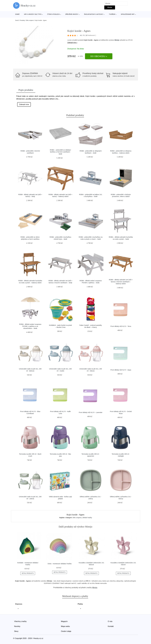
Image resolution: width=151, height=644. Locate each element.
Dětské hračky (87, 518)
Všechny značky (20, 621)
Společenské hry (128, 14)
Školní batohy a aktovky (94, 14)
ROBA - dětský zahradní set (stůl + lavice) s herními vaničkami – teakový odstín (121, 282)
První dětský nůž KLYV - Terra (121, 326)
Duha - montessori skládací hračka (60, 564)
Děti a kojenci (30, 20)
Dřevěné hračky (72, 14)
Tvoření (112, 14)
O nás (110, 621)
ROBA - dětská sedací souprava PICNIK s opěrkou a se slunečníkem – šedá (30, 326)
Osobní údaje (66, 631)
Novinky (17, 626)
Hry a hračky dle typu (33, 14)
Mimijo (117, 40)
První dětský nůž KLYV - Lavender (91, 412)
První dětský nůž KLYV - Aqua (121, 370)
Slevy (16, 631)
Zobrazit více (24, 104)
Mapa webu (65, 626)
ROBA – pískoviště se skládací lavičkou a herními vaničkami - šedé (60, 152)
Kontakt (111, 626)
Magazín (64, 621)
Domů (17, 14)
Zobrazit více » (72, 43)
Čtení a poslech (53, 14)
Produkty (22, 20)
